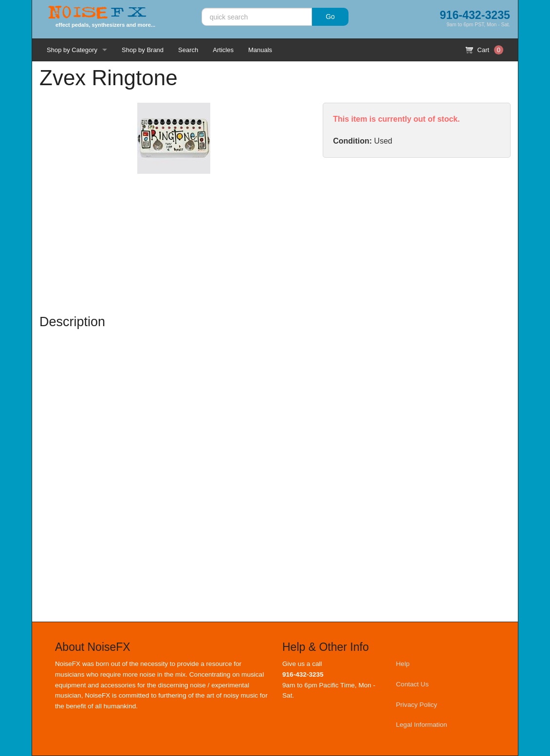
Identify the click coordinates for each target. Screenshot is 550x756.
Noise (97, 13)
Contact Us (412, 684)
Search (188, 50)
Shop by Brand (143, 50)
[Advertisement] (417, 236)
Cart (484, 50)
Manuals (260, 50)
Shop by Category (72, 50)
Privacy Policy (417, 705)
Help (403, 664)
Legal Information (422, 725)
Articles (223, 50)
